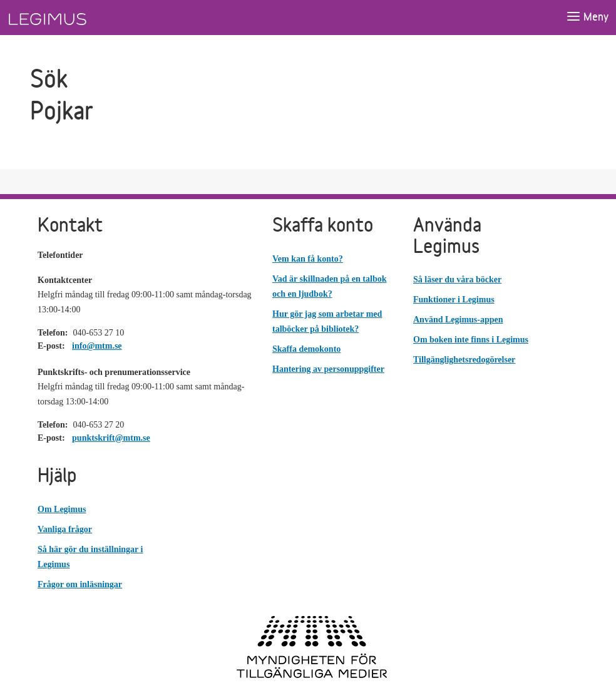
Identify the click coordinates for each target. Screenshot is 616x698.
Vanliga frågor (65, 529)
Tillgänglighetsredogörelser (464, 360)
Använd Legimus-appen (458, 320)
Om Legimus (62, 509)
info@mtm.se (97, 346)
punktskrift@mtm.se (111, 438)
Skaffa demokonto (306, 349)
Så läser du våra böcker (457, 280)
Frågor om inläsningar (80, 584)
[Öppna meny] (587, 17)
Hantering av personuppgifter (328, 369)
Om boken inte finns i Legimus (471, 340)
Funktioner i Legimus (454, 300)
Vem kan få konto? (308, 259)
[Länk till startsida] (71, 18)
